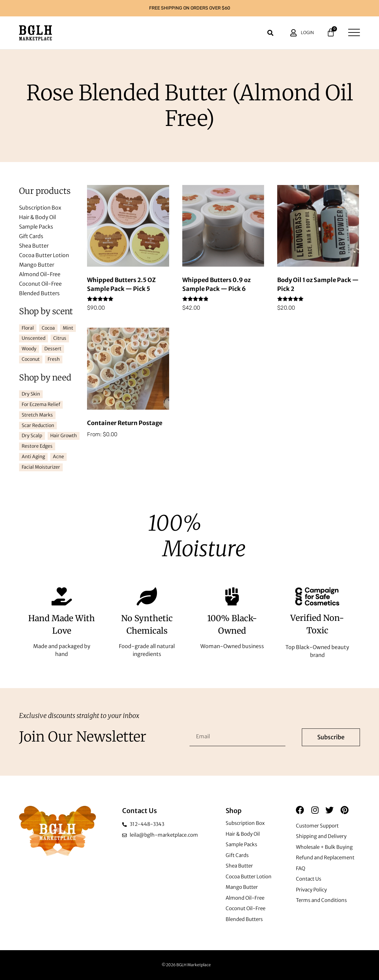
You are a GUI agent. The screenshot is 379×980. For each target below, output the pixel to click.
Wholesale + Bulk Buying (324, 847)
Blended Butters (39, 293)
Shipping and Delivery (321, 836)
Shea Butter (34, 246)
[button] (271, 33)
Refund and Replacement (325, 858)
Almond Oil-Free (40, 274)
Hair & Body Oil (37, 217)
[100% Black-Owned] (232, 596)
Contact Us (309, 879)
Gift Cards (31, 236)
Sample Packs (36, 227)
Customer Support (317, 826)
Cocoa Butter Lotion (44, 255)
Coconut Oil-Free (40, 284)
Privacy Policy (311, 890)
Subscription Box (40, 208)
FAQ (301, 868)
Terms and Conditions (321, 900)
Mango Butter (37, 265)
